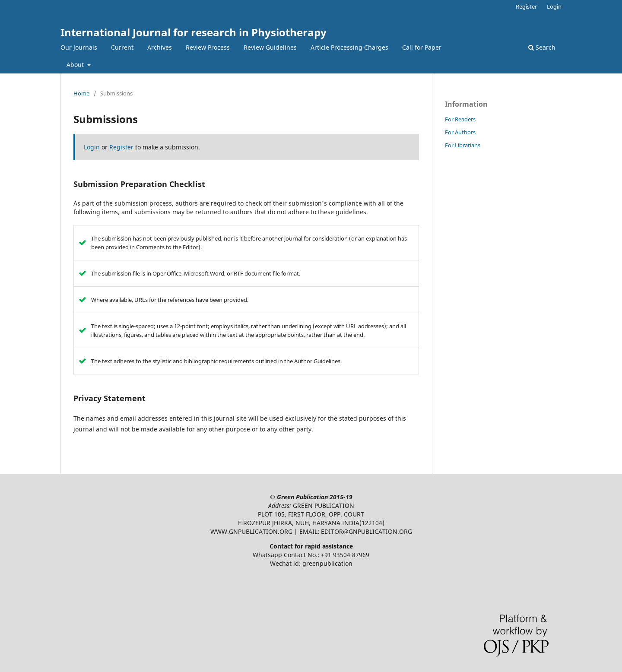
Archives (160, 47)
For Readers (460, 119)
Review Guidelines (270, 47)
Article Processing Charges (349, 47)
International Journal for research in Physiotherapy (194, 32)
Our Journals (79, 47)
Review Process (208, 47)
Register (526, 6)
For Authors (460, 132)
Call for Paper (422, 47)
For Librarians (463, 145)
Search (542, 47)
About (76, 65)
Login (554, 6)
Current (122, 47)
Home (81, 93)
